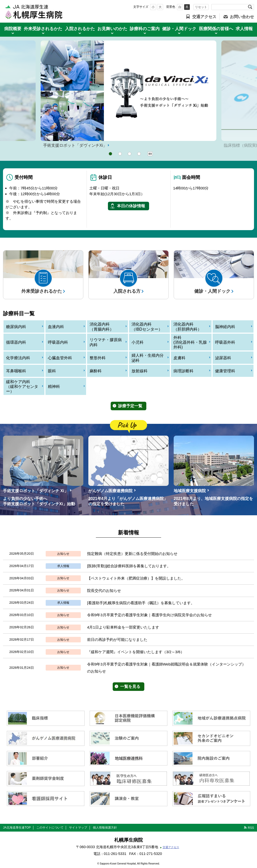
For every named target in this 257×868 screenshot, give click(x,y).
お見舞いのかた (112, 29)
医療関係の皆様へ (216, 29)
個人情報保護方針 (105, 828)
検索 (250, 7)
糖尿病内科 (16, 327)
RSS (251, 828)
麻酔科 (96, 371)
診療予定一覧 (130, 406)
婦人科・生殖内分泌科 (148, 358)
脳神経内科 (225, 327)
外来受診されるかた (43, 29)
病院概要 (13, 29)
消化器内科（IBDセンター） (147, 327)
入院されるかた (80, 29)
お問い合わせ (242, 17)
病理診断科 (183, 371)
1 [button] (110, 154)
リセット (201, 7)
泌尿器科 (223, 358)
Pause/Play (150, 154)
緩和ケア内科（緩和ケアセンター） (22, 387)
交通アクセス (204, 17)
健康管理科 (225, 371)
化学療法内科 (18, 358)
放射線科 (140, 371)
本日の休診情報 (131, 206)
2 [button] (120, 154)
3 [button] (130, 154)
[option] (128, 95)
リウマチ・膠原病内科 (106, 342)
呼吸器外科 (225, 342)
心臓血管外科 (60, 358)
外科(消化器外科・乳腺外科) (190, 342)
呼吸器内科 (58, 342)
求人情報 (244, 29)
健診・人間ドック (179, 29)
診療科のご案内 (145, 29)
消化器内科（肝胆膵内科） (187, 327)
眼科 (52, 371)
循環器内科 (16, 342)
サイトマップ (78, 828)
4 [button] (139, 154)
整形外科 (98, 358)
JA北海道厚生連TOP (17, 828)
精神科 (54, 387)
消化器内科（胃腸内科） (102, 327)
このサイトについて (50, 828)
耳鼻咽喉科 (16, 371)
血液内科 (56, 327)
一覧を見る (130, 686)
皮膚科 (179, 358)
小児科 (138, 342)
